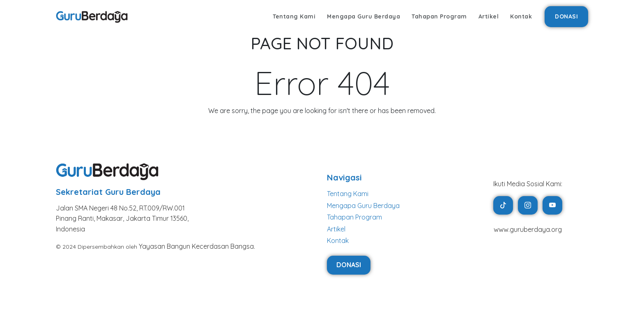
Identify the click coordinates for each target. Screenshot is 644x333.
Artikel (489, 16)
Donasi (566, 16)
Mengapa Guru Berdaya (363, 16)
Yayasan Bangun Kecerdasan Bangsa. (197, 246)
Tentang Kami (294, 16)
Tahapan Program (439, 16)
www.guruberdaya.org (528, 229)
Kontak (521, 16)
